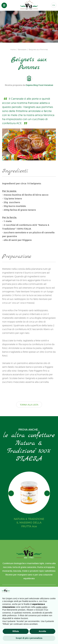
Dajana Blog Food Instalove (39, 85)
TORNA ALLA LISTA (29, 405)
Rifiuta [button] (16, 631)
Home (13, 50)
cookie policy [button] (42, 607)
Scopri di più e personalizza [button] (29, 638)
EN (54, 5)
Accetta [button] (42, 631)
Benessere (22, 50)
